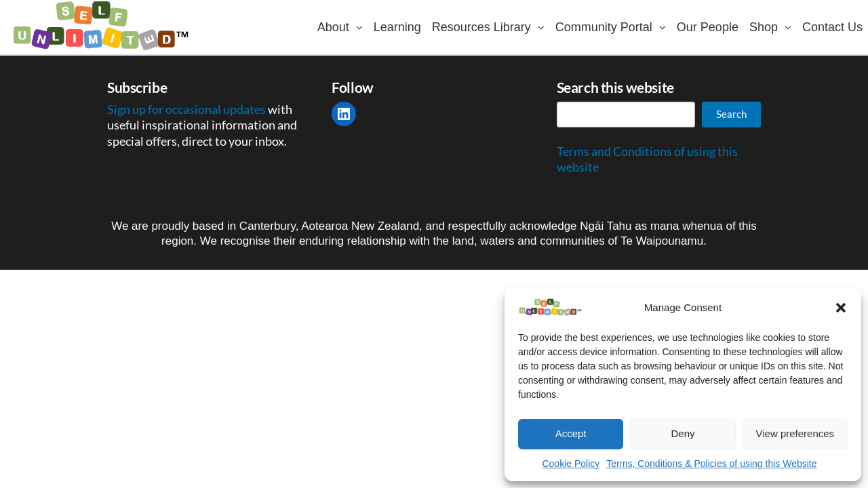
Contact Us (832, 27)
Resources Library (481, 27)
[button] (841, 308)
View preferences (795, 433)
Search (731, 114)
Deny (683, 433)
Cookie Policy (571, 464)
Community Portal (604, 27)
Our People (708, 27)
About (333, 27)
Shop (764, 27)
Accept (571, 433)
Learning (397, 27)
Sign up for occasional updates (188, 109)
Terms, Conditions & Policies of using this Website (711, 464)
